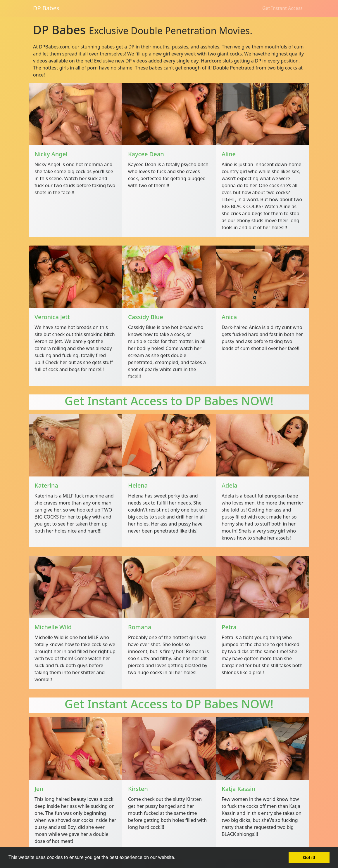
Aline (229, 154)
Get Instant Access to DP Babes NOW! (169, 401)
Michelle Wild (53, 627)
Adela (230, 485)
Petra (229, 627)
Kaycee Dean (146, 154)
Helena (138, 485)
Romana (140, 627)
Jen (39, 789)
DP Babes (46, 8)
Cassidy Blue (146, 317)
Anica (229, 317)
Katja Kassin (238, 789)
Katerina (46, 485)
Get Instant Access (282, 8)
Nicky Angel (51, 154)
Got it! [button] (309, 857)
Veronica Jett (52, 317)
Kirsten (138, 789)
